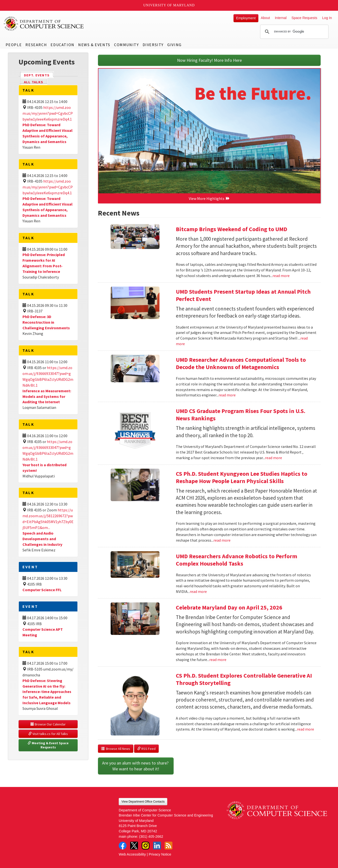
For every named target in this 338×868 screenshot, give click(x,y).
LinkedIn (157, 846)
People (14, 45)
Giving (174, 45)
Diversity (153, 45)
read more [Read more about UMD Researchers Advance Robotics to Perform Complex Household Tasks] (198, 591)
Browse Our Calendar (48, 724)
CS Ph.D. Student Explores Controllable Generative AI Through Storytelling (244, 679)
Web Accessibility (132, 854)
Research (36, 45)
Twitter (134, 846)
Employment (246, 18)
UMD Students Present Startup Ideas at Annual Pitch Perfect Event (243, 295)
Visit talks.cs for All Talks (48, 734)
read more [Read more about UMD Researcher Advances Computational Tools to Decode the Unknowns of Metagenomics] (227, 395)
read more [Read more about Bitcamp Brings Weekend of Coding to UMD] (281, 276)
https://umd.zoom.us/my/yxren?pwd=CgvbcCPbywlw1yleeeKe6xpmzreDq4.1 (48, 113)
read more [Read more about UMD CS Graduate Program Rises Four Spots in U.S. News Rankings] (274, 458)
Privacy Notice (160, 854)
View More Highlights (209, 198)
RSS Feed (146, 749)
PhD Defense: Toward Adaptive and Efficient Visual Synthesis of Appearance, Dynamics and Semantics (48, 133)
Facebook (123, 846)
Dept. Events (39, 75)
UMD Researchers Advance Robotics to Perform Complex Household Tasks (237, 560)
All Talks (34, 82)
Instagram (146, 846)
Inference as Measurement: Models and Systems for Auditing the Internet (47, 396)
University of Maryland (169, 5)
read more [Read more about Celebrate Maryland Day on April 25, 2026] (218, 660)
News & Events (94, 45)
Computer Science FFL (42, 590)
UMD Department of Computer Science (44, 24)
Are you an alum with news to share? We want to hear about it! (136, 766)
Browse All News (116, 749)
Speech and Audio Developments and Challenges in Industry (42, 539)
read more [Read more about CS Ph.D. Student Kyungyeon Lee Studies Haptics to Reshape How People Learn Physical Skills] (222, 540)
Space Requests (304, 18)
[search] (294, 32)
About (265, 18)
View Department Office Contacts (143, 802)
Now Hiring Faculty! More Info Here (209, 60)
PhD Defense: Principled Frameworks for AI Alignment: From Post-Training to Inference (44, 263)
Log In (327, 18)
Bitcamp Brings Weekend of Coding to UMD (232, 229)
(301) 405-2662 (151, 837)
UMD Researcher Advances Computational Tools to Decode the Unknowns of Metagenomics (241, 363)
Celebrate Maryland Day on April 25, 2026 (229, 607)
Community (126, 45)
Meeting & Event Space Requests (48, 745)
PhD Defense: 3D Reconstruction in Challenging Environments (46, 322)
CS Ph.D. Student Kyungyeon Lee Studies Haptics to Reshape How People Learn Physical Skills (242, 477)
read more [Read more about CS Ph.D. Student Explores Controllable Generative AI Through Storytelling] (306, 729)
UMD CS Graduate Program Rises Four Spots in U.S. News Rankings (241, 415)
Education (62, 45)
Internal (281, 18)
